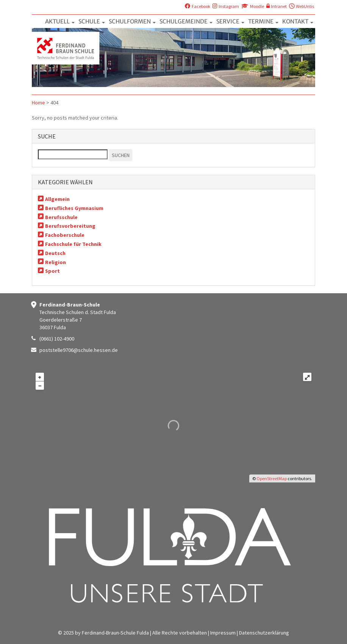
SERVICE (230, 21)
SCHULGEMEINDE (186, 21)
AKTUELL (60, 21)
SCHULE (92, 21)
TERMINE (263, 21)
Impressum (223, 633)
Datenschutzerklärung (264, 633)
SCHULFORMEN (132, 21)
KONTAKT (298, 21)
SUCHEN (121, 155)
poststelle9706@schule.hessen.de (79, 350)
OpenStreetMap (272, 478)
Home (38, 103)
